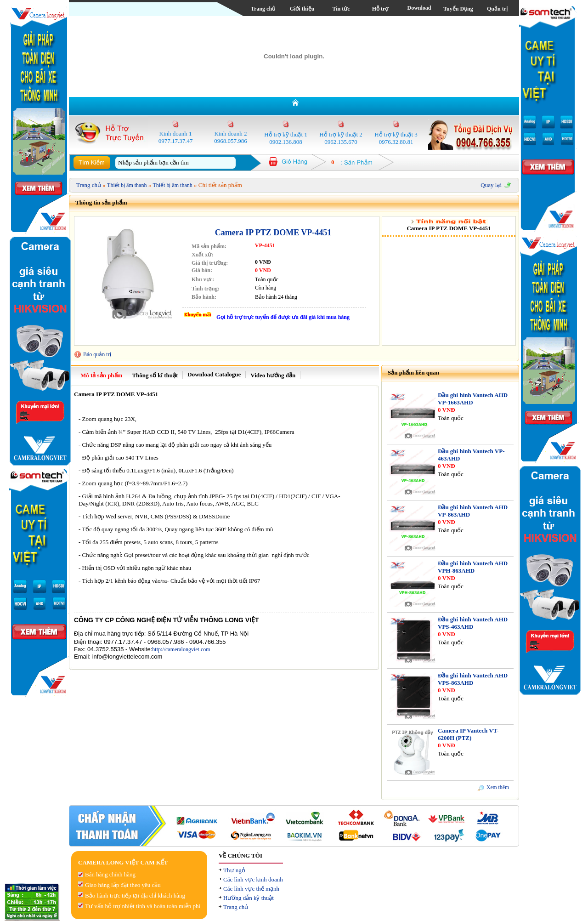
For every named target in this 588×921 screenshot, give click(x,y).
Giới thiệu (302, 9)
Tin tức (341, 9)
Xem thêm (498, 787)
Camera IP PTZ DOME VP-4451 (273, 233)
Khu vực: (203, 279)
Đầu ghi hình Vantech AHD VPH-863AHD (473, 567)
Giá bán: (202, 270)
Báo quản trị (97, 354)
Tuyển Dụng (458, 9)
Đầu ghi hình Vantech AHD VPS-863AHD (473, 679)
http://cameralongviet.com (181, 649)
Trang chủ (263, 9)
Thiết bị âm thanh (127, 185)
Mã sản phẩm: (209, 246)
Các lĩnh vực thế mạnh (251, 889)
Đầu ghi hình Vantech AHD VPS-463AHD (473, 623)
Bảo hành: (204, 297)
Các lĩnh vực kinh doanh (253, 879)
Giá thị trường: (210, 263)
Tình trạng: (206, 289)
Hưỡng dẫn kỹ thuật (249, 898)
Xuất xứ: (202, 255)
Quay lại (491, 185)
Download (419, 8)
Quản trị (497, 9)
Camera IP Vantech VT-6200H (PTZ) (468, 734)
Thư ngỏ (234, 870)
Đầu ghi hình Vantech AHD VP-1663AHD (473, 399)
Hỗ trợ (380, 9)
